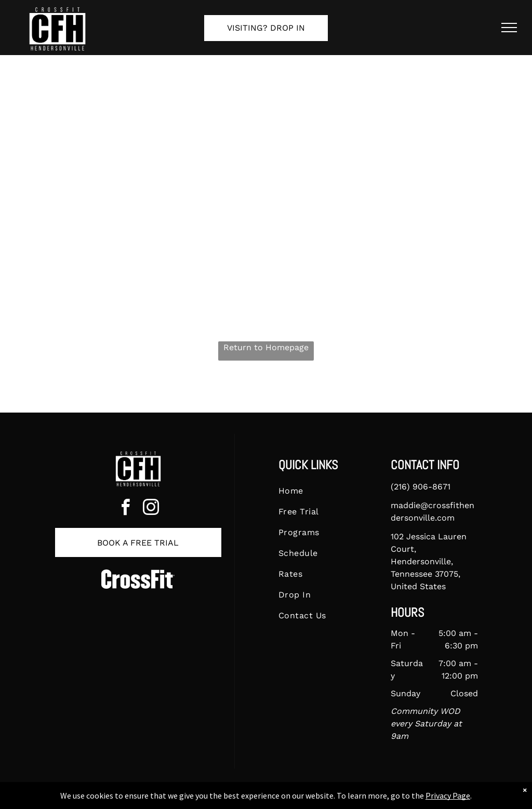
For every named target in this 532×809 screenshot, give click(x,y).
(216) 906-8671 (421, 487)
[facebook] (125, 509)
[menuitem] (322, 491)
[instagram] (151, 509)
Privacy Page (448, 795)
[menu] (509, 28)
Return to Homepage (266, 347)
